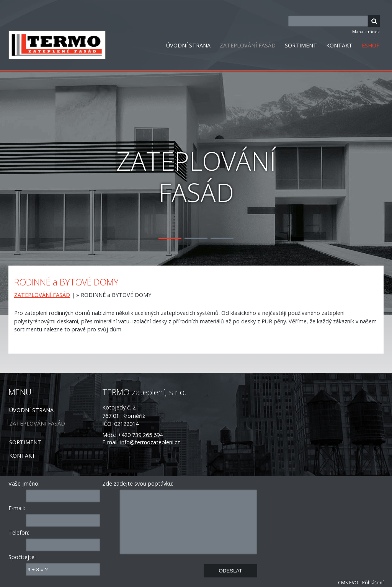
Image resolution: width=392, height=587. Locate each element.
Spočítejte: (22, 557)
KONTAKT (339, 45)
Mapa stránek (366, 32)
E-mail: (17, 508)
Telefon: (19, 532)
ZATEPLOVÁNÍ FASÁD (248, 45)
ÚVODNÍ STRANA (188, 45)
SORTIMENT (301, 45)
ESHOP (371, 45)
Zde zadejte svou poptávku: (138, 483)
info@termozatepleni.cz (150, 442)
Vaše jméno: (24, 483)
